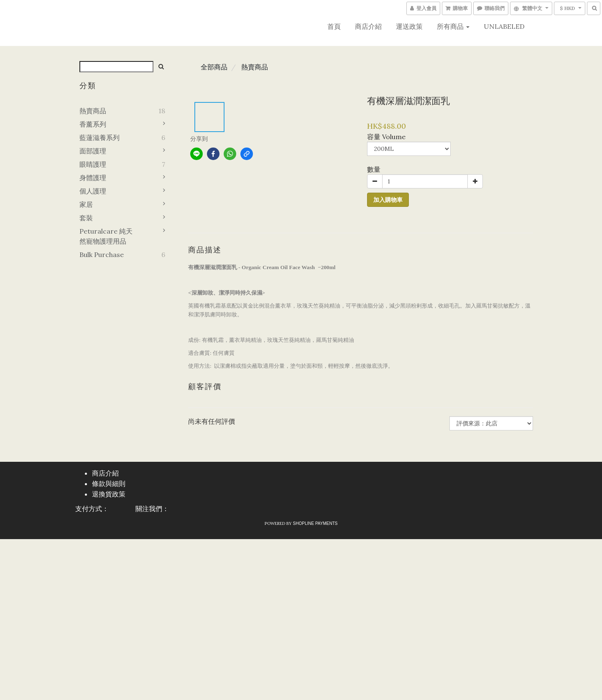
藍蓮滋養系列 (99, 137)
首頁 (334, 26)
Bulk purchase (102, 255)
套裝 (86, 218)
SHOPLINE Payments (315, 523)
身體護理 (93, 178)
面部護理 (93, 151)
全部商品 (214, 67)
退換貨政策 (109, 494)
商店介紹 (368, 26)
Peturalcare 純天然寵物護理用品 (106, 236)
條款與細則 (109, 484)
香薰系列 (93, 124)
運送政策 (409, 26)
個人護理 (93, 191)
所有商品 (453, 26)
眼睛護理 (93, 164)
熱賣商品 (93, 111)
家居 (86, 204)
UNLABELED (504, 26)
